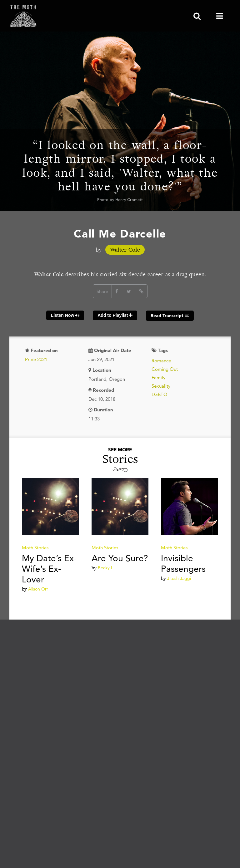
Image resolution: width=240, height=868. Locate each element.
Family (158, 378)
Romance (161, 361)
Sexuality (161, 386)
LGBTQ (160, 394)
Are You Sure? (120, 558)
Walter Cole (125, 250)
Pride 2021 (36, 359)
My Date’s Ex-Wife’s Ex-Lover (49, 569)
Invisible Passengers (183, 563)
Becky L (105, 568)
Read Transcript (170, 316)
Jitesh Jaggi (179, 578)
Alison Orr (38, 589)
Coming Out (165, 369)
